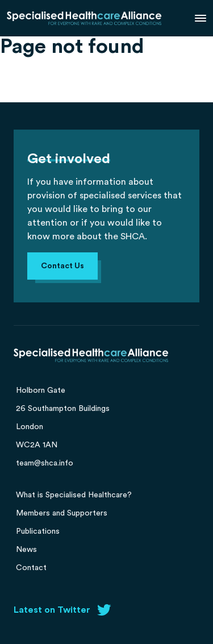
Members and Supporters (62, 513)
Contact (31, 568)
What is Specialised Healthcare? (74, 495)
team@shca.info (45, 463)
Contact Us (62, 266)
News (26, 550)
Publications (38, 531)
